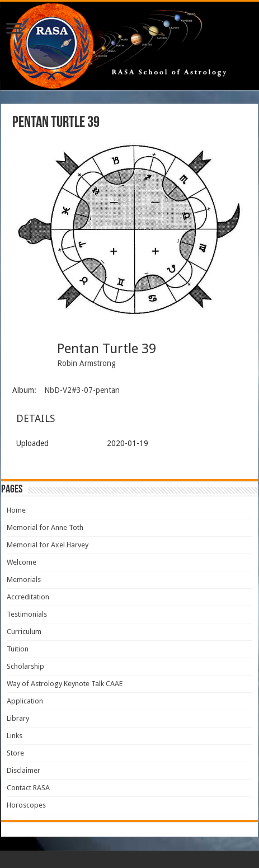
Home (16, 510)
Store (15, 753)
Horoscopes (26, 805)
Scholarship (25, 666)
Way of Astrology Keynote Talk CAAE (65, 684)
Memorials (24, 580)
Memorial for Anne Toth (45, 527)
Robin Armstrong (86, 363)
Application (25, 701)
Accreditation (28, 597)
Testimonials (27, 614)
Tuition (18, 649)
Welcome (22, 562)
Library (18, 718)
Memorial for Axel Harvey (48, 545)
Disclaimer (23, 770)
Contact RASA (28, 788)
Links (15, 736)
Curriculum (24, 632)
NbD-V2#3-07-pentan (82, 390)
